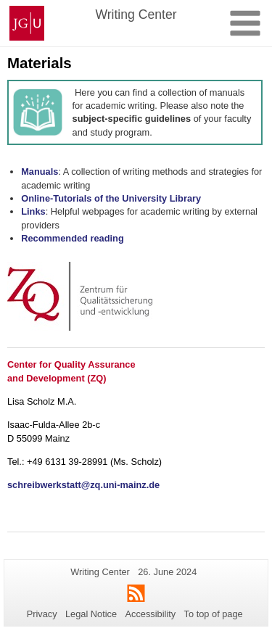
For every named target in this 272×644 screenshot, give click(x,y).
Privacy (42, 614)
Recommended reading (73, 238)
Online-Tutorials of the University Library (111, 198)
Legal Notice (91, 614)
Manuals (40, 172)
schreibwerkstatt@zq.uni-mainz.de (83, 485)
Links (33, 211)
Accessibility (151, 614)
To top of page (214, 614)
